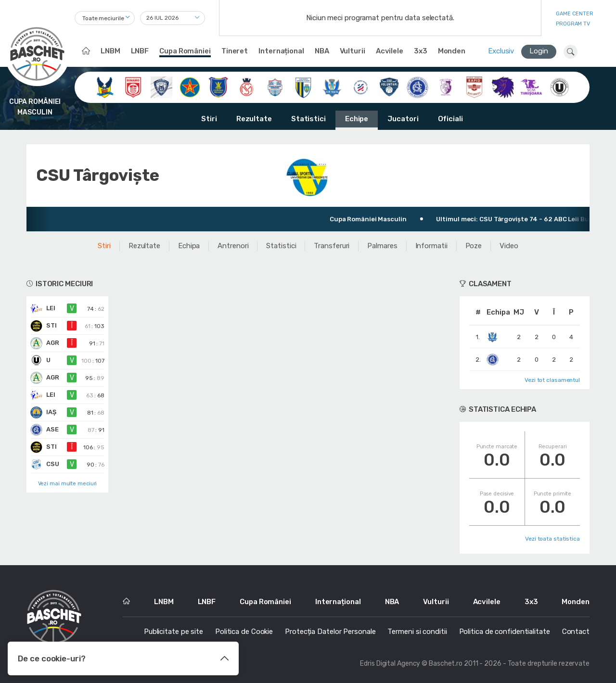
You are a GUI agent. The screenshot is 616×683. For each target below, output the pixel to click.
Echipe (357, 119)
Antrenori (233, 246)
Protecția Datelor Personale (330, 632)
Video (509, 246)
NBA (322, 51)
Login (539, 51)
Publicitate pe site (173, 632)
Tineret (235, 51)
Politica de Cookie (244, 632)
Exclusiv (501, 51)
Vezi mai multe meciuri (68, 484)
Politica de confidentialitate (505, 632)
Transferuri (332, 246)
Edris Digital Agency (390, 664)
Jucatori (403, 119)
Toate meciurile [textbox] (103, 18)
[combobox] (105, 18)
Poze (474, 246)
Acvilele (390, 51)
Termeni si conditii (417, 632)
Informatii (431, 246)
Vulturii (353, 51)
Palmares (382, 246)
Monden (452, 51)
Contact (576, 632)
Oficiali (450, 119)
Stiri (209, 119)
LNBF (140, 51)
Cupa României (185, 51)
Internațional (281, 51)
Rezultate (254, 119)
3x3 (421, 51)
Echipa (189, 246)
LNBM (110, 51)
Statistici (308, 119)
